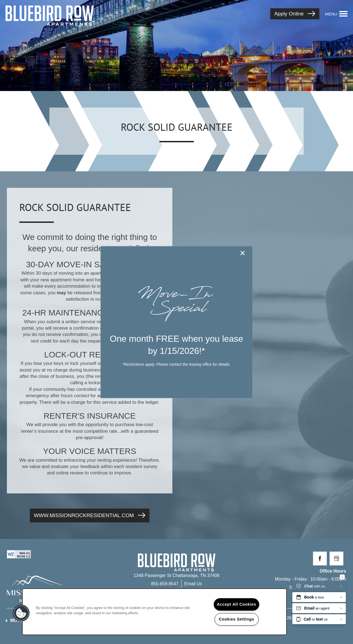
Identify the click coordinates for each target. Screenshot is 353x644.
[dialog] (176, 322)
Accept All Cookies (236, 604)
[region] (154, 612)
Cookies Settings (236, 619)
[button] (21, 613)
